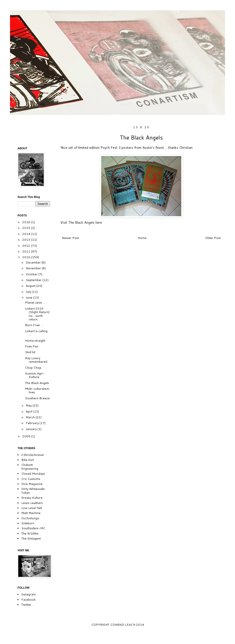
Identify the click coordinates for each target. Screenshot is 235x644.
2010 (27, 257)
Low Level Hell (32, 508)
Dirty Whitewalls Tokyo (33, 491)
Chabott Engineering (30, 467)
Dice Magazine (32, 484)
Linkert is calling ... (36, 333)
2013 (27, 240)
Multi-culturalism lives (37, 390)
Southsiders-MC (33, 528)
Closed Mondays (33, 474)
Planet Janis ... (35, 302)
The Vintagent (31, 538)
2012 (27, 246)
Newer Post (70, 238)
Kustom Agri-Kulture (35, 375)
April (29, 411)
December (34, 262)
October (32, 274)
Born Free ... (34, 325)
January (32, 429)
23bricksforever (33, 455)
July (29, 292)
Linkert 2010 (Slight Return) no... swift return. (37, 314)
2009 (27, 436)
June (29, 297)
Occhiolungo (30, 518)
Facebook (28, 600)
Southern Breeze (37, 398)
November (34, 268)
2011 (27, 251)
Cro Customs (31, 479)
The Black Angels (37, 383)
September (34, 280)
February (33, 423)
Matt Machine (31, 513)
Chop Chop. (33, 368)
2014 (27, 234)
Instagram (28, 594)
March (31, 417)
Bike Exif (27, 460)
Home (142, 238)
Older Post (213, 238)
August (31, 286)
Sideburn (28, 523)
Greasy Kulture (32, 498)
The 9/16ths (30, 533)
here (98, 222)
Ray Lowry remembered (36, 360)
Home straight (35, 341)
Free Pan (32, 346)
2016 (27, 222)
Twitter (26, 605)
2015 (27, 228)
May (29, 405)
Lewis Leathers (32, 503)
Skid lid (30, 352)
